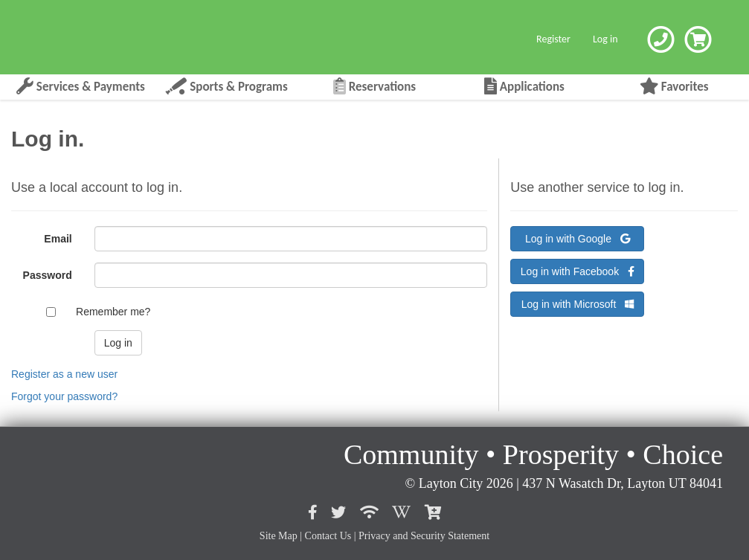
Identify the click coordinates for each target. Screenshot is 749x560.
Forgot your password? (64, 396)
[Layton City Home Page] (56, 32)
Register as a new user (64, 374)
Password (48, 275)
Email (58, 239)
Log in (605, 39)
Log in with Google (578, 239)
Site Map (279, 536)
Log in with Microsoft (578, 304)
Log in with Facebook (578, 271)
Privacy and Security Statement (424, 536)
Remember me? (113, 312)
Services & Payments (81, 87)
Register (553, 39)
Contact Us (328, 536)
